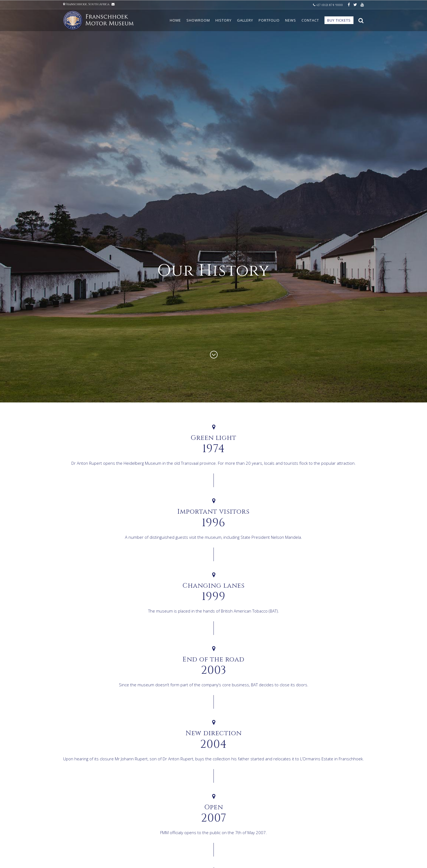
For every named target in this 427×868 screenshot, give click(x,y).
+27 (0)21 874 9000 (328, 5)
